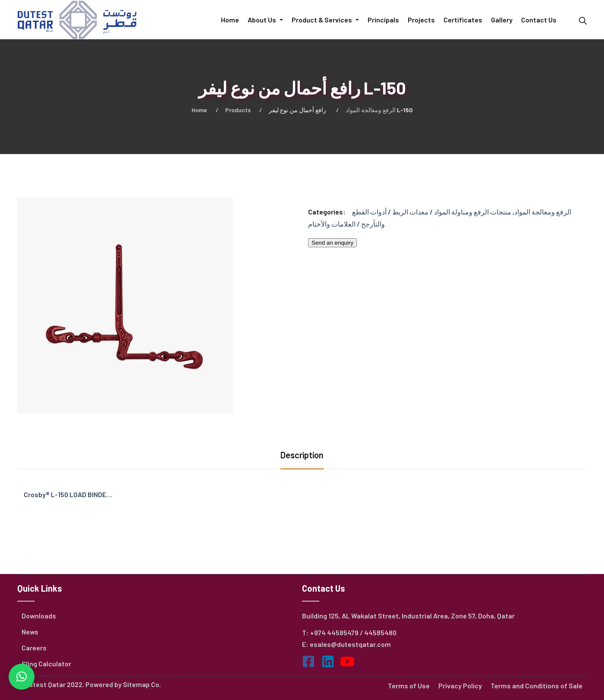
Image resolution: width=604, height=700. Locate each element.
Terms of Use (409, 686)
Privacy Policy (460, 686)
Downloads (39, 616)
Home (199, 110)
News (30, 632)
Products (238, 110)
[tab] (302, 456)
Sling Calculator (46, 664)
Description (302, 455)
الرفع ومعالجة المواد (371, 110)
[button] (22, 677)
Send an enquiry (332, 243)
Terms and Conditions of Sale (536, 686)
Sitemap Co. (142, 684)
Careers (34, 648)
